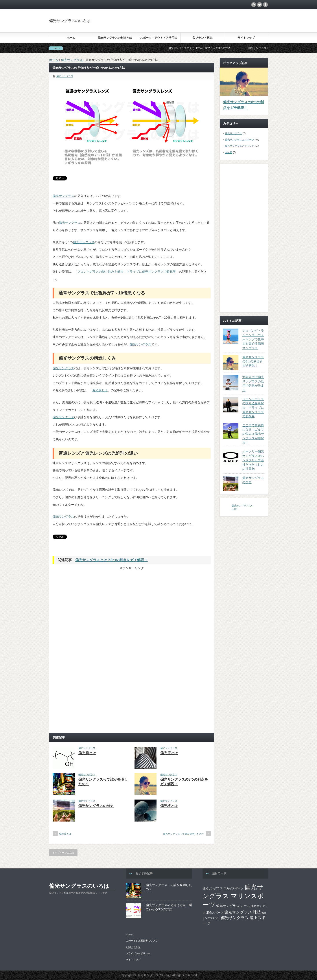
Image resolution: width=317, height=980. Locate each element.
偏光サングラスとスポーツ (240, 140)
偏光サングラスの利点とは (115, 38)
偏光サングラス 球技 (242, 912)
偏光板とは (169, 806)
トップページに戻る (63, 853)
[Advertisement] (233, 25)
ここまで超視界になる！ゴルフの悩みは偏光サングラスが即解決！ (253, 434)
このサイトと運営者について (142, 941)
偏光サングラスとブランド (240, 146)
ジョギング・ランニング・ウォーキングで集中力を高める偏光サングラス (253, 339)
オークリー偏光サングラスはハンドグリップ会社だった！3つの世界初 (253, 460)
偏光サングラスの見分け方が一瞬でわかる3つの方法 (205, 48)
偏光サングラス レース (233, 906)
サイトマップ (246, 38)
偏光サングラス (65, 76)
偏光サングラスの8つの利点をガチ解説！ (243, 105)
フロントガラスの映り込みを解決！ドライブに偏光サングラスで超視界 (127, 272)
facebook (265, 5)
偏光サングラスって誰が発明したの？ (183, 834)
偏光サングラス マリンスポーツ (233, 896)
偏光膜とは (100, 390)
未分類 (229, 152)
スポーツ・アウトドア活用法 (159, 38)
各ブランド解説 (202, 38)
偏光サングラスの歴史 (96, 806)
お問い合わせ (133, 947)
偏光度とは (169, 753)
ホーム (71, 38)
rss (254, 5)
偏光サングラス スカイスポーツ (223, 888)
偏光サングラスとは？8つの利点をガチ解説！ (112, 560)
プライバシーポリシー (138, 953)
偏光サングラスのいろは (70, 21)
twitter (260, 5)
